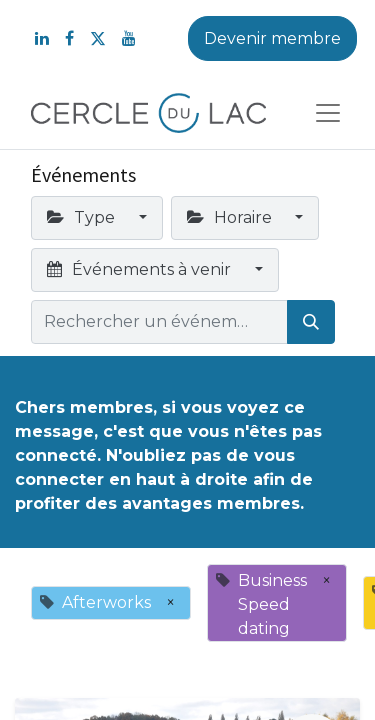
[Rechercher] (311, 322)
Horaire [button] (231, 217)
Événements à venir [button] (141, 269)
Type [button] (83, 217)
